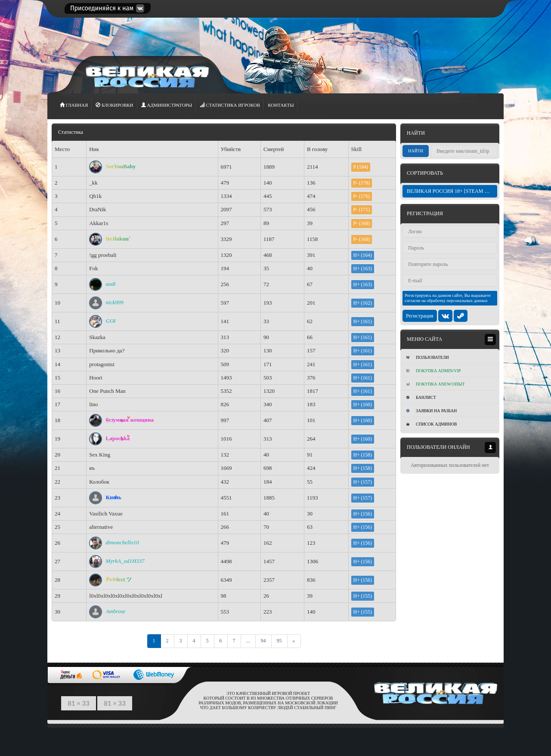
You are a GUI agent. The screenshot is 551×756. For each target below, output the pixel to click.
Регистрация (420, 316)
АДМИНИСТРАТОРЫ (167, 105)
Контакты (281, 105)
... (248, 641)
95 (279, 641)
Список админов (432, 424)
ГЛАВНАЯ (74, 105)
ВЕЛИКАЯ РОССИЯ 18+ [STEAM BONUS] (452, 191)
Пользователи (428, 357)
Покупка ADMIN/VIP (433, 371)
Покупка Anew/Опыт (436, 384)
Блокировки (114, 105)
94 (263, 641)
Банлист (421, 397)
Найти (416, 151)
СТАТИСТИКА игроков (230, 105)
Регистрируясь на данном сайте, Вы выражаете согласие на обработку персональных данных (448, 298)
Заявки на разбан (432, 411)
